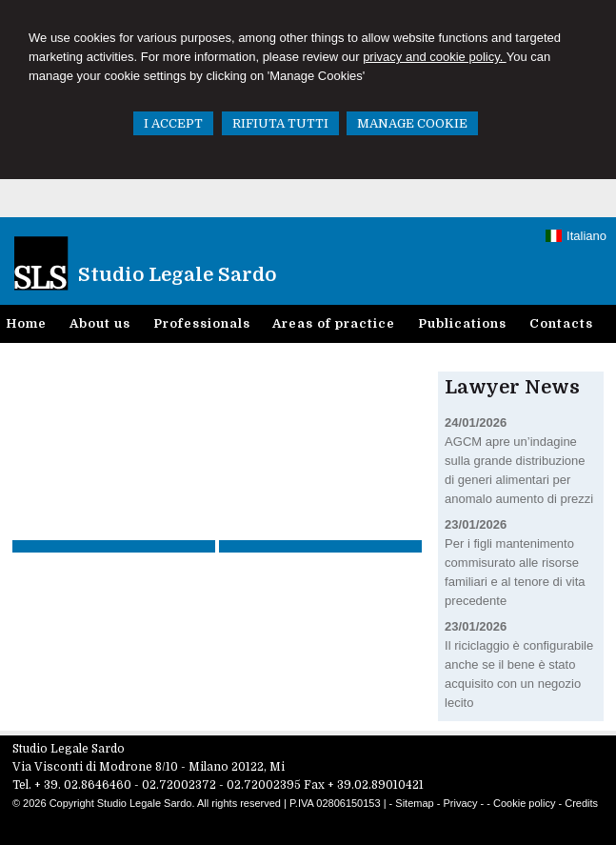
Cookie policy (524, 803)
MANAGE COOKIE (412, 123)
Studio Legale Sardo (177, 275)
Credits (581, 803)
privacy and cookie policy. (435, 57)
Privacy (460, 803)
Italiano (576, 236)
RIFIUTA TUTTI (280, 123)
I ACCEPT (173, 123)
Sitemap (414, 803)
